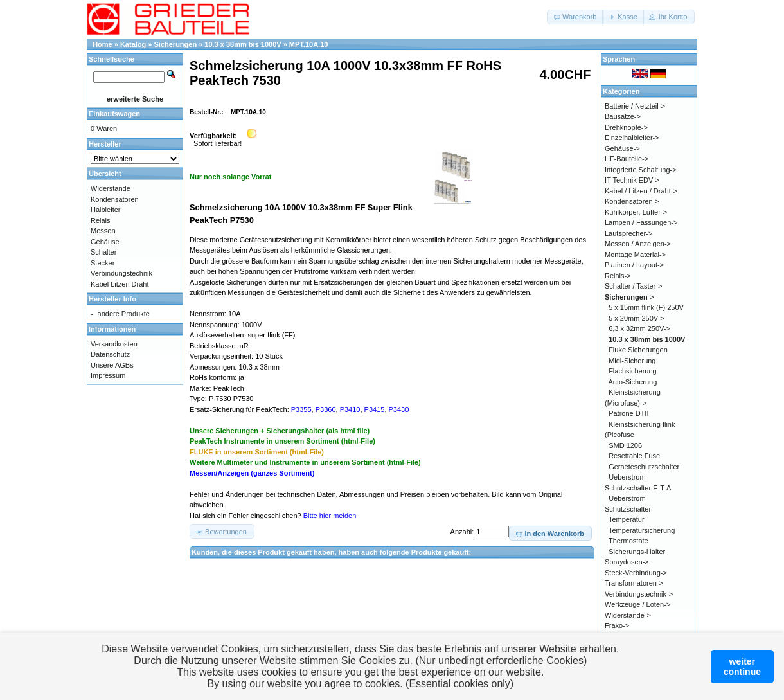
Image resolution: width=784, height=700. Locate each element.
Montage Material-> (635, 255)
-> (629, 297)
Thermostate (628, 541)
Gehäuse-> (622, 148)
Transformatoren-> (634, 583)
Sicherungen (176, 44)
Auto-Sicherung (633, 382)
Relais (101, 220)
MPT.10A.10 (309, 44)
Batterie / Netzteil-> (635, 106)
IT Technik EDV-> (632, 180)
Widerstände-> (628, 615)
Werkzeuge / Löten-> (637, 604)
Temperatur (627, 519)
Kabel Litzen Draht (120, 284)
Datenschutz (110, 354)
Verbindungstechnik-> (639, 594)
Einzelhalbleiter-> (632, 138)
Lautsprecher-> (628, 233)
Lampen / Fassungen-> (641, 222)
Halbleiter (105, 210)
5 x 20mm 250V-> (637, 318)
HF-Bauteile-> (627, 159)
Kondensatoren (115, 199)
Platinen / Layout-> (634, 265)
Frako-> (617, 625)
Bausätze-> (623, 116)
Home (102, 44)
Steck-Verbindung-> (636, 573)
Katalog (133, 44)
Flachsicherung (633, 371)
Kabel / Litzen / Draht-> (641, 191)
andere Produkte (124, 314)
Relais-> (618, 276)
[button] (575, 17)
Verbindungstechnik (121, 273)
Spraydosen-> (627, 562)
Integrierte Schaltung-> (641, 170)
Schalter (103, 252)
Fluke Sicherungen (638, 350)
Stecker (102, 263)
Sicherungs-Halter (637, 552)
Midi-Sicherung (632, 361)
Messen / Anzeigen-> (638, 244)
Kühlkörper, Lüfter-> (636, 212)
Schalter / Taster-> (633, 286)
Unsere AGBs (112, 365)
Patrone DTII (628, 413)
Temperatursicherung (642, 530)
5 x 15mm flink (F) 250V (646, 307)
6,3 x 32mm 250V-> (639, 328)
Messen (103, 231)
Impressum (108, 375)
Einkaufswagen (114, 114)
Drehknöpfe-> (626, 127)
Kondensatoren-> (632, 201)
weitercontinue (742, 667)
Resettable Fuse (634, 456)
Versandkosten (114, 344)
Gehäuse (105, 242)
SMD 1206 (625, 445)
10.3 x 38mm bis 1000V (243, 44)
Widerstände (111, 188)
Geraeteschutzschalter (644, 467)
